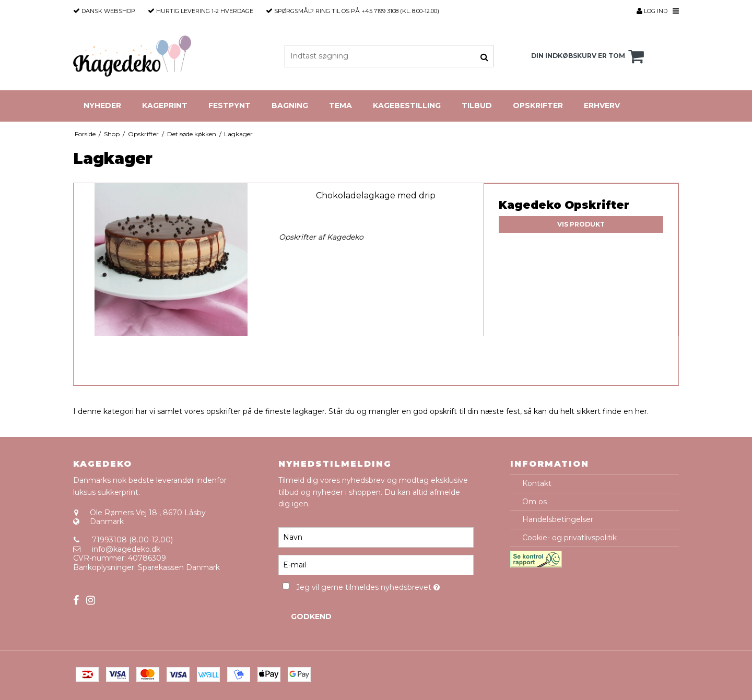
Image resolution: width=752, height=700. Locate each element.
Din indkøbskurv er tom (589, 56)
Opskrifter (538, 105)
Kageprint (165, 105)
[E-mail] (376, 565)
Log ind (652, 11)
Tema (340, 105)
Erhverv (602, 105)
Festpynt (230, 105)
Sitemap (89, 586)
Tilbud (477, 105)
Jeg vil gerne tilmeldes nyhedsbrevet (385, 585)
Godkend (311, 616)
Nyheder (102, 105)
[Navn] (376, 537)
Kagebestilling (407, 105)
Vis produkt (581, 224)
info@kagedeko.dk (126, 549)
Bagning (290, 105)
